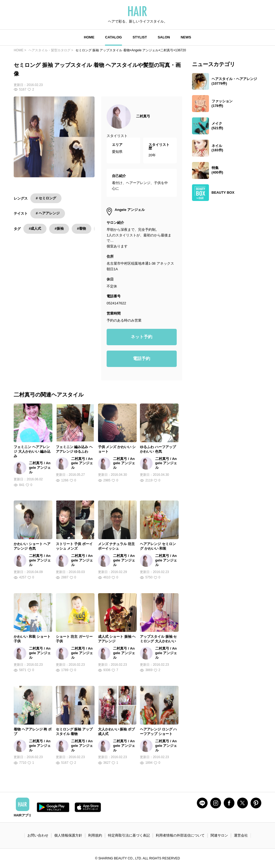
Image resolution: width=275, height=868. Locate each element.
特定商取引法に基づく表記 (129, 835)
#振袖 (59, 228)
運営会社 (241, 835)
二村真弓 (143, 116)
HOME (89, 37)
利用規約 (95, 835)
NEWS (186, 37)
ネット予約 (142, 337)
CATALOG (113, 37)
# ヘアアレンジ (48, 213)
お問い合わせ (38, 835)
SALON (164, 37)
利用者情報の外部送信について (180, 835)
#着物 (82, 228)
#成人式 (35, 228)
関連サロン (219, 835)
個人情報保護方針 (68, 835)
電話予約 (142, 359)
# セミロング (46, 198)
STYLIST (140, 37)
